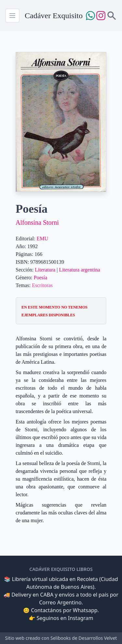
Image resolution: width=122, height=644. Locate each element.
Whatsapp (85, 610)
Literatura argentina (79, 270)
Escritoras (42, 285)
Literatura (45, 270)
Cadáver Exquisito (54, 16)
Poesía (41, 278)
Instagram (81, 618)
